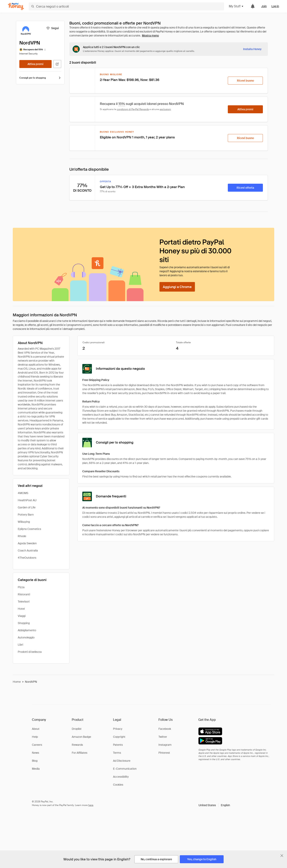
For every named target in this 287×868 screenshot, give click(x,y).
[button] (214, 805)
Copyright (119, 737)
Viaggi (22, 616)
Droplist (77, 729)
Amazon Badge (81, 737)
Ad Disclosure (122, 761)
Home (17, 682)
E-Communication (125, 769)
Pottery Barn (26, 515)
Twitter (163, 737)
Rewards (77, 745)
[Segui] (53, 28)
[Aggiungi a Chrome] (177, 287)
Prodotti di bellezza (30, 652)
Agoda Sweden (27, 543)
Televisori (24, 602)
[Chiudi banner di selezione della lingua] (282, 856)
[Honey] (16, 6)
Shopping (24, 623)
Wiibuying (24, 522)
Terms (117, 753)
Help (35, 737)
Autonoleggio (26, 637)
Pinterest (164, 753)
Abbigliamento (27, 630)
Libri (20, 645)
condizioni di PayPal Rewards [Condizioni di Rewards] (133, 109)
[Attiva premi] (35, 64)
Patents (118, 745)
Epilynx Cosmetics (29, 529)
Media (36, 769)
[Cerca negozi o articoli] (126, 6)
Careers (37, 745)
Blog (35, 761)
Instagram (165, 745)
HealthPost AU (27, 500)
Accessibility (121, 777)
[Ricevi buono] (245, 81)
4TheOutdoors (27, 558)
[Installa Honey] (252, 49)
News (35, 753)
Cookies (118, 785)
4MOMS (23, 493)
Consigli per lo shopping (40, 78)
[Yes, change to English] (202, 859)
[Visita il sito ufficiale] (57, 64)
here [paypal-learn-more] (91, 805)
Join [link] (264, 6)
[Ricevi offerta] (245, 188)
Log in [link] (275, 6)
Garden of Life (27, 507)
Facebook (165, 729)
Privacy (118, 729)
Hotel (21, 609)
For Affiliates (80, 753)
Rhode (22, 536)
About (36, 729)
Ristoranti (24, 594)
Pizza (21, 587)
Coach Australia (28, 550)
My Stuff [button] (236, 6)
